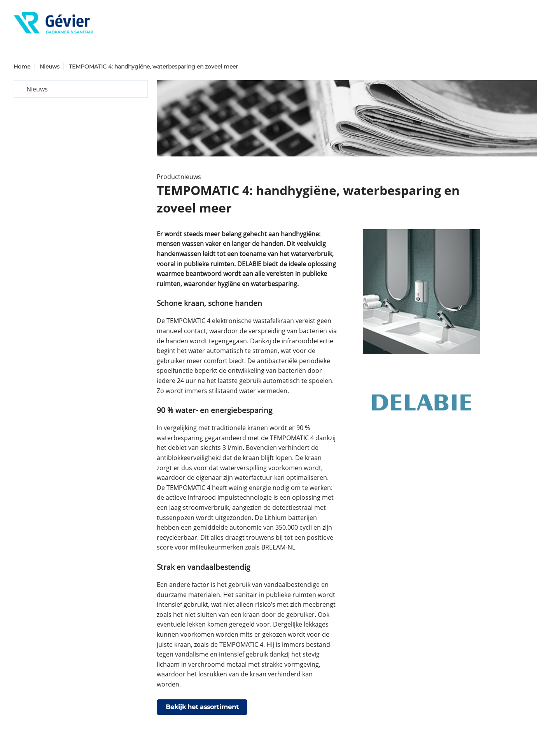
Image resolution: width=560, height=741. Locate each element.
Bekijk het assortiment (202, 707)
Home (22, 67)
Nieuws (50, 67)
